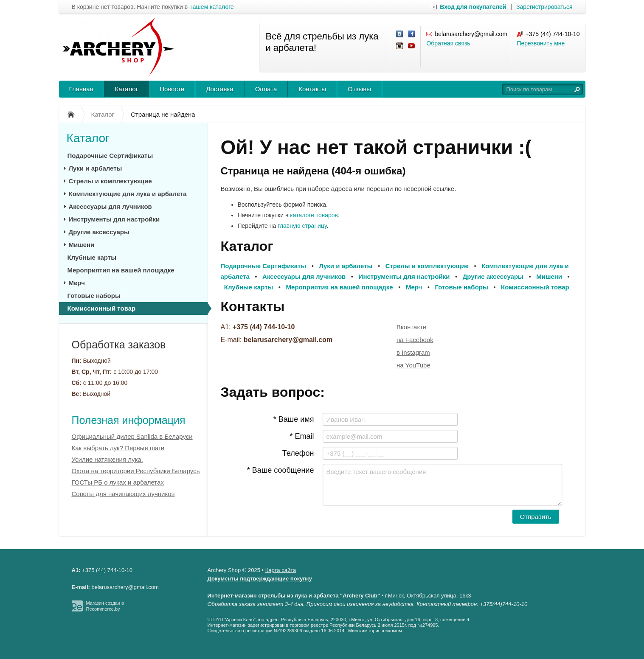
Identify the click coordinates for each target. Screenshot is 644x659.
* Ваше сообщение (281, 470)
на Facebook (415, 340)
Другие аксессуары (99, 232)
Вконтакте (411, 327)
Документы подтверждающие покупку (260, 579)
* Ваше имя (294, 419)
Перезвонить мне (541, 43)
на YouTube (413, 365)
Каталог (127, 89)
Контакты (312, 89)
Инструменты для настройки (114, 219)
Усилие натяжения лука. (107, 459)
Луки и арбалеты (96, 168)
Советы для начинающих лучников (123, 494)
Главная (81, 89)
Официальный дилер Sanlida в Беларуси (132, 436)
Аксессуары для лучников (110, 206)
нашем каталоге (212, 7)
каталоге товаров (314, 215)
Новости (172, 89)
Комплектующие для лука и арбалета (128, 194)
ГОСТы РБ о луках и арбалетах (118, 482)
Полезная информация (129, 420)
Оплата (266, 89)
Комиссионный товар (102, 308)
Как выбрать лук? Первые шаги (118, 448)
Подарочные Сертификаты (110, 156)
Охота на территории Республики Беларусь (136, 471)
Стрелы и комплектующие (110, 181)
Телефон (298, 453)
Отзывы (359, 89)
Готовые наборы (94, 296)
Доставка (219, 89)
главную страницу (302, 226)
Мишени (82, 245)
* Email (302, 436)
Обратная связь (448, 43)
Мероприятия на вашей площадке (121, 270)
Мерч (77, 283)
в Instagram (413, 352)
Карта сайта (281, 570)
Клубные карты (92, 257)
